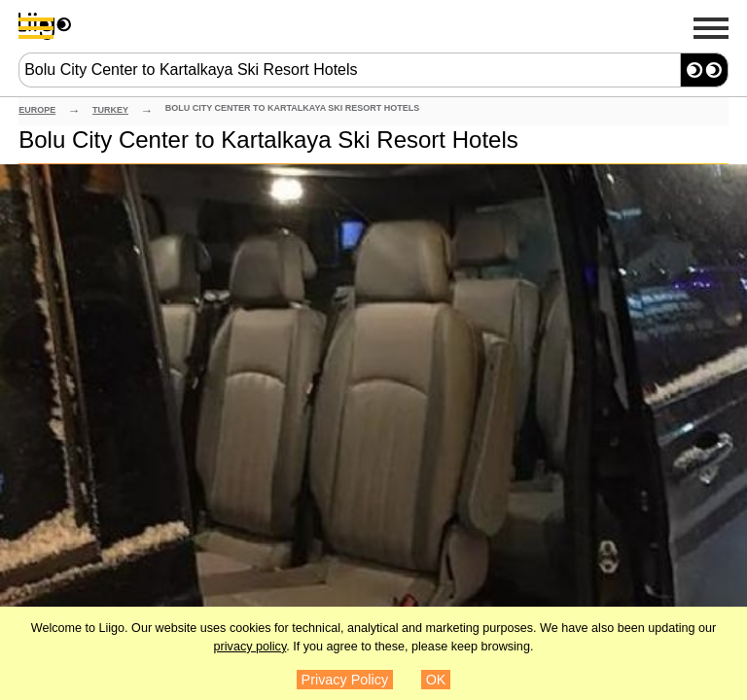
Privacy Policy (345, 680)
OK (436, 680)
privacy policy (250, 647)
